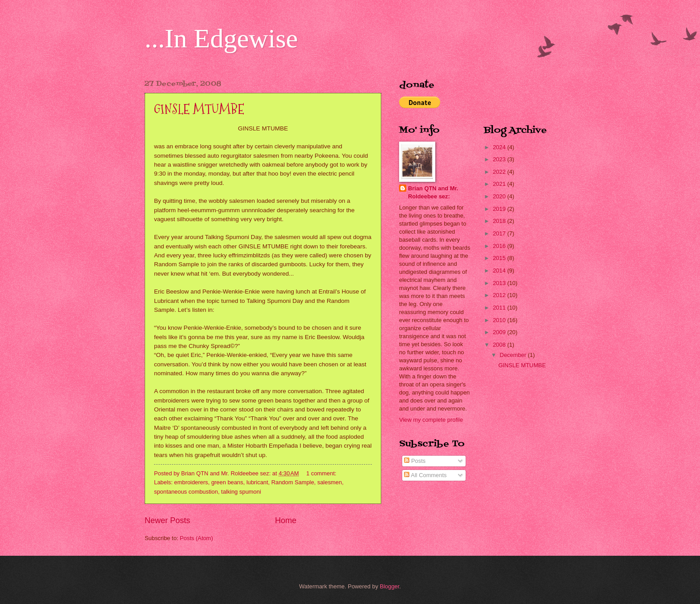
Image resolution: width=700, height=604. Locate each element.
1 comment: (322, 473)
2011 (500, 308)
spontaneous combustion (186, 492)
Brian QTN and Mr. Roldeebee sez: (433, 192)
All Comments (425, 475)
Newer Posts (167, 520)
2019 (500, 209)
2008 (500, 345)
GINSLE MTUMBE (199, 109)
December (514, 355)
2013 (500, 283)
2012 (500, 295)
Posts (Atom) (196, 538)
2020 (500, 196)
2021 (500, 184)
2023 (500, 159)
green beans (227, 482)
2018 (500, 221)
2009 (500, 332)
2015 (500, 258)
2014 (500, 271)
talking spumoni (241, 492)
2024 (500, 147)
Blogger (390, 586)
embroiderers (191, 482)
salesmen (330, 482)
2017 (500, 233)
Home (286, 520)
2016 (500, 246)
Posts (415, 461)
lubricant (257, 482)
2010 (500, 320)
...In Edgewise (221, 38)
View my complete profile (431, 420)
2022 (500, 172)
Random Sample (293, 482)
